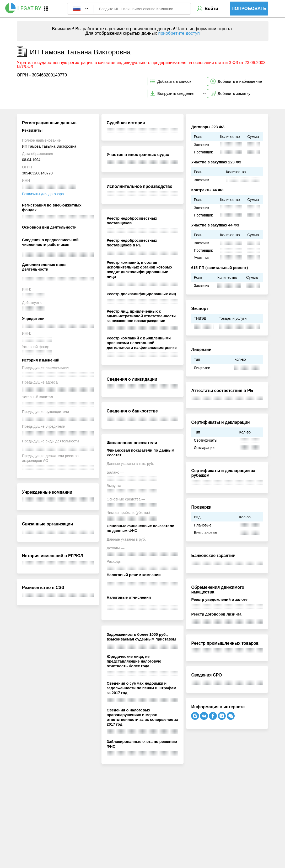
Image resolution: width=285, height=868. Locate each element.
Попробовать (249, 9)
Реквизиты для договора (43, 194)
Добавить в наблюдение (240, 81)
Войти (211, 9)
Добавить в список (174, 81)
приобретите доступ (179, 33)
